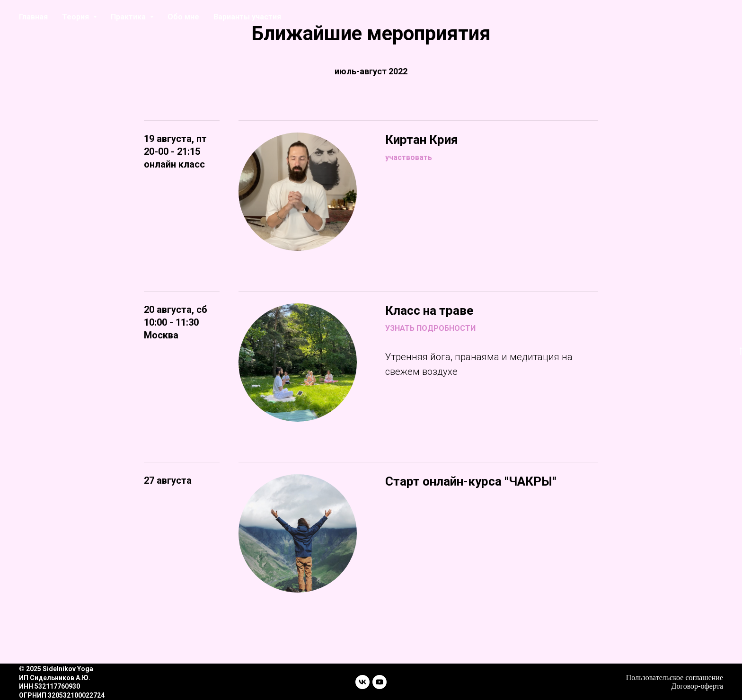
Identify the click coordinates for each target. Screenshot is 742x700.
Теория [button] (76, 17)
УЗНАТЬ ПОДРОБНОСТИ (430, 328)
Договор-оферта (697, 686)
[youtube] (380, 682)
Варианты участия (247, 17)
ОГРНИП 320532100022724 (62, 695)
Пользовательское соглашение (675, 678)
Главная (33, 17)
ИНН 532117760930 (49, 686)
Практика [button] (129, 17)
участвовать (409, 157)
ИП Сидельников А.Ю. (55, 678)
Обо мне (183, 17)
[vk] (362, 682)
